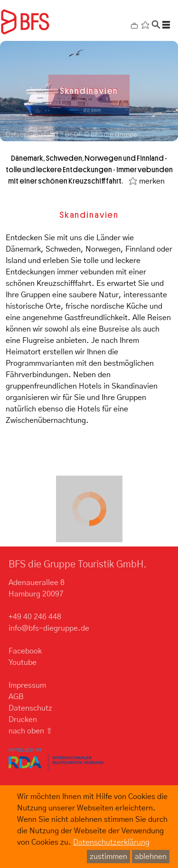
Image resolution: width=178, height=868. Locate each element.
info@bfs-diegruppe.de (49, 628)
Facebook (25, 651)
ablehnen (151, 857)
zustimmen (108, 857)
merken (152, 181)
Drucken (23, 720)
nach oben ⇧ (30, 731)
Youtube (23, 663)
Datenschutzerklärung (111, 842)
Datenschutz (30, 708)
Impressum (27, 685)
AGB (16, 697)
